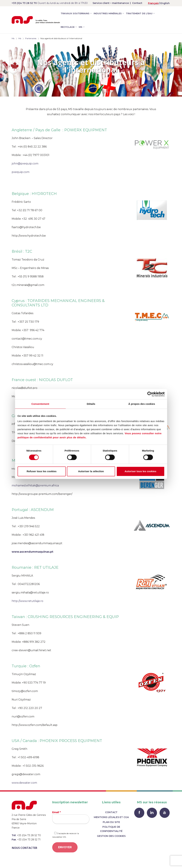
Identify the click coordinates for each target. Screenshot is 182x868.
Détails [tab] (91, 404)
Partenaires (31, 38)
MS (81, 27)
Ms (13, 38)
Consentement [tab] (40, 404)
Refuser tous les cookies (42, 471)
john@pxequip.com (25, 164)
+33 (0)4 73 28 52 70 (24, 3)
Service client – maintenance (111, 3)
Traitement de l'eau (139, 13)
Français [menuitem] (153, 3)
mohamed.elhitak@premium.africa (35, 485)
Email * (71, 817)
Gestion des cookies (111, 836)
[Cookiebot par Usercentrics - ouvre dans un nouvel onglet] (150, 394)
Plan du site (111, 822)
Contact (137, 3)
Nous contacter (25, 848)
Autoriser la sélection (91, 471)
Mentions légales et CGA (111, 817)
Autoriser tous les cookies (140, 471)
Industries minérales (108, 13)
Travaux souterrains (75, 13)
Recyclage (68, 27)
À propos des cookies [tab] (142, 404)
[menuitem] (153, 3)
